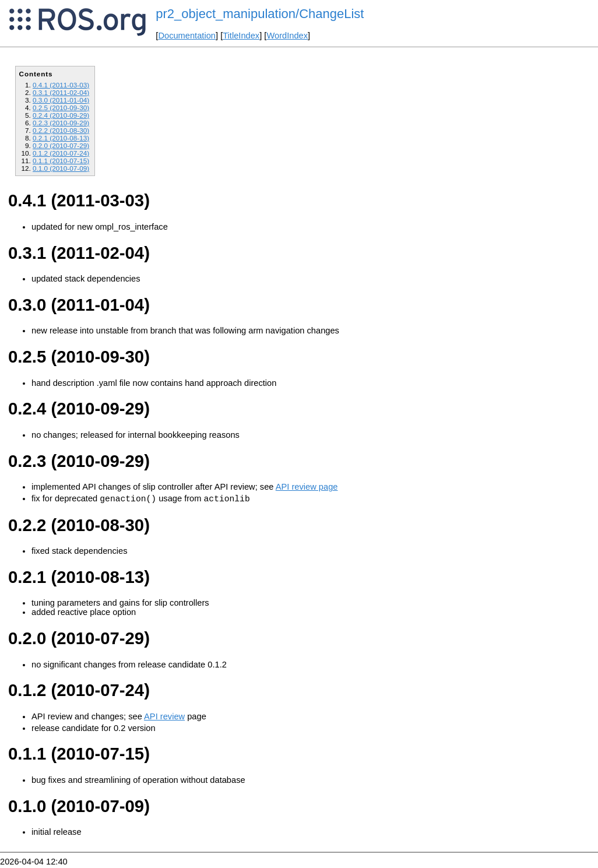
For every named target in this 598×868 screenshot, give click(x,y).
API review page (307, 487)
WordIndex (287, 36)
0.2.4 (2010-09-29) (61, 115)
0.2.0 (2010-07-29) (61, 145)
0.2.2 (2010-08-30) (61, 130)
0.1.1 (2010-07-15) (61, 161)
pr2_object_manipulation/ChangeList (260, 14)
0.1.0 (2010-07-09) (61, 168)
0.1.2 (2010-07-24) (61, 153)
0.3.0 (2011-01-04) (61, 100)
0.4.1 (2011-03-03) (61, 85)
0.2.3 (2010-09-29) (61, 123)
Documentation (187, 36)
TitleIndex (241, 36)
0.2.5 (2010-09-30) (61, 108)
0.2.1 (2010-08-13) (61, 138)
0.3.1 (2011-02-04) (61, 92)
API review (164, 718)
